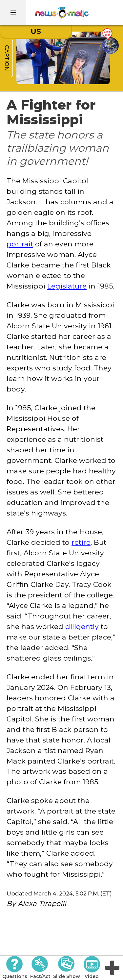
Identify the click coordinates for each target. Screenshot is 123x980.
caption (7, 58)
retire (81, 542)
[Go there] (110, 41)
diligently (82, 626)
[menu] (13, 13)
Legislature (67, 286)
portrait (20, 244)
